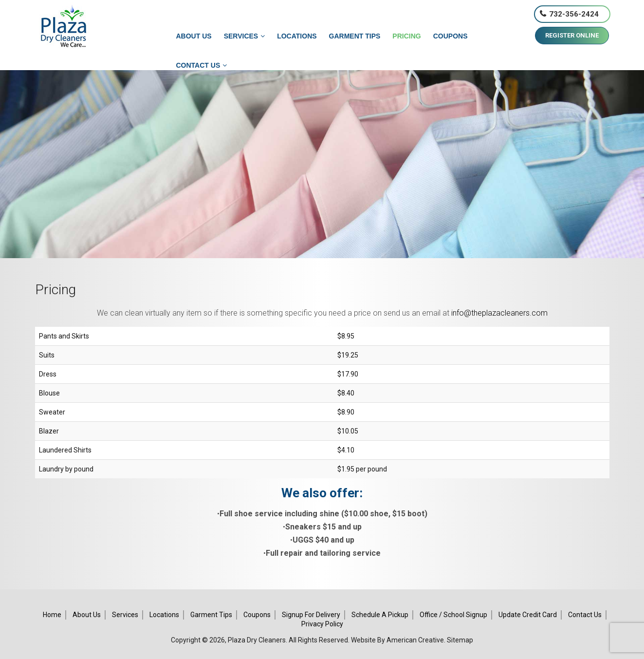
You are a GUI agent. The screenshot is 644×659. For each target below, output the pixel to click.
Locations (164, 615)
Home (52, 615)
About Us (87, 615)
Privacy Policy (322, 624)
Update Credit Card (528, 615)
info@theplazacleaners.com (499, 313)
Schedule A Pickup (380, 615)
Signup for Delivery (311, 615)
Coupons (257, 615)
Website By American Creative (397, 640)
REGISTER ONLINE (572, 35)
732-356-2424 (574, 14)
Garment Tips (211, 615)
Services (125, 615)
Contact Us (585, 615)
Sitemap (460, 640)
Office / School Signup (453, 615)
